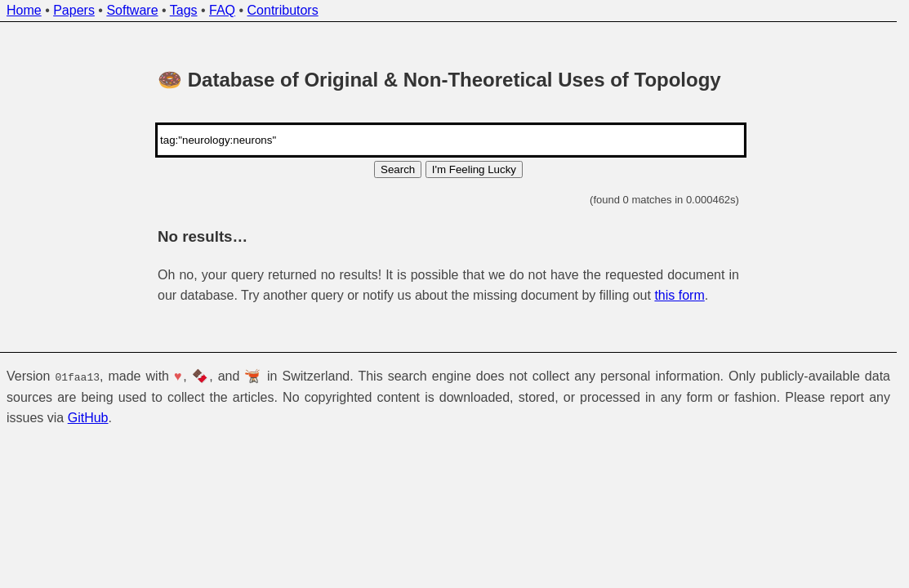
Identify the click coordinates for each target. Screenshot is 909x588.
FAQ (222, 10)
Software (132, 10)
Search (398, 169)
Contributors (283, 10)
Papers (74, 10)
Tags (184, 10)
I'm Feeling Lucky (474, 169)
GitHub (88, 418)
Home (24, 10)
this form (679, 295)
